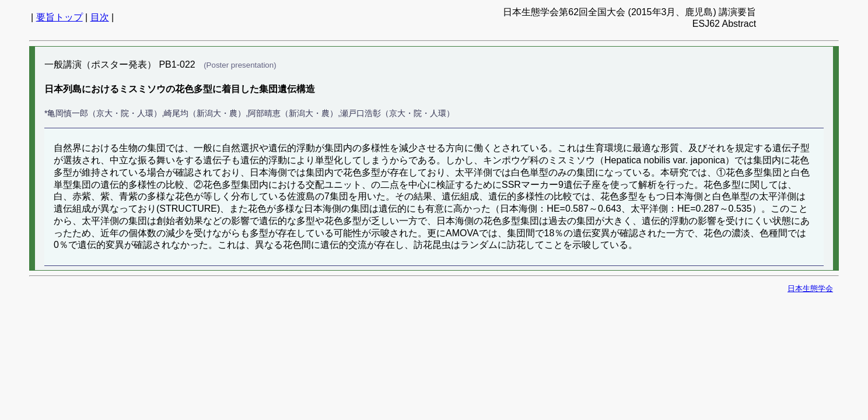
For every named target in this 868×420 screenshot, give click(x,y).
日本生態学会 (810, 288)
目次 (100, 17)
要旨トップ (60, 17)
